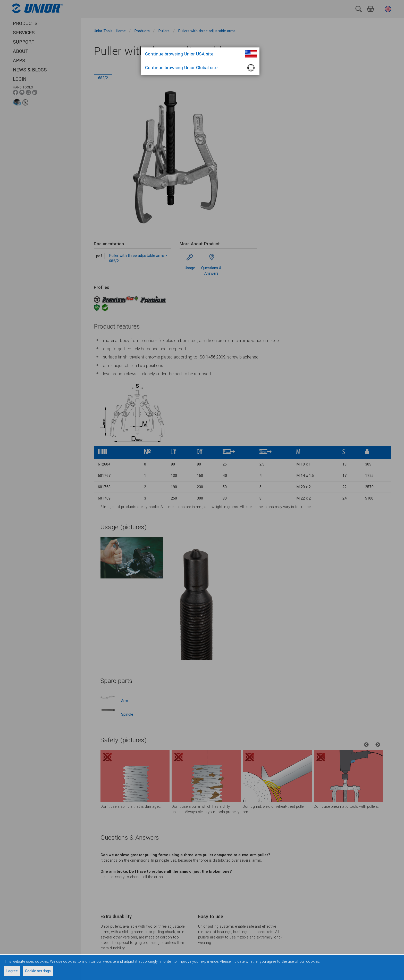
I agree (12, 971)
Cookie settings (38, 971)
